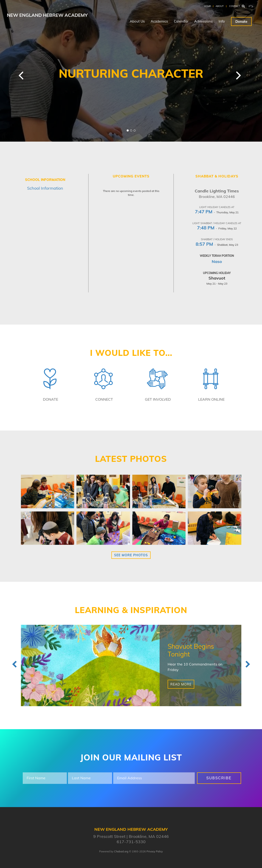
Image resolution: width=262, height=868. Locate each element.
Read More (181, 684)
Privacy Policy (155, 851)
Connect (104, 399)
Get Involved (158, 399)
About (220, 6)
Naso (217, 261)
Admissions (203, 21)
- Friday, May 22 (217, 228)
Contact (235, 6)
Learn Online (211, 399)
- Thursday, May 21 (217, 212)
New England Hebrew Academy (47, 15)
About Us (137, 21)
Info (222, 21)
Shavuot (217, 278)
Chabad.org (121, 851)
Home (208, 6)
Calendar (181, 21)
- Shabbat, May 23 (217, 245)
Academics (159, 21)
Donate (241, 21)
